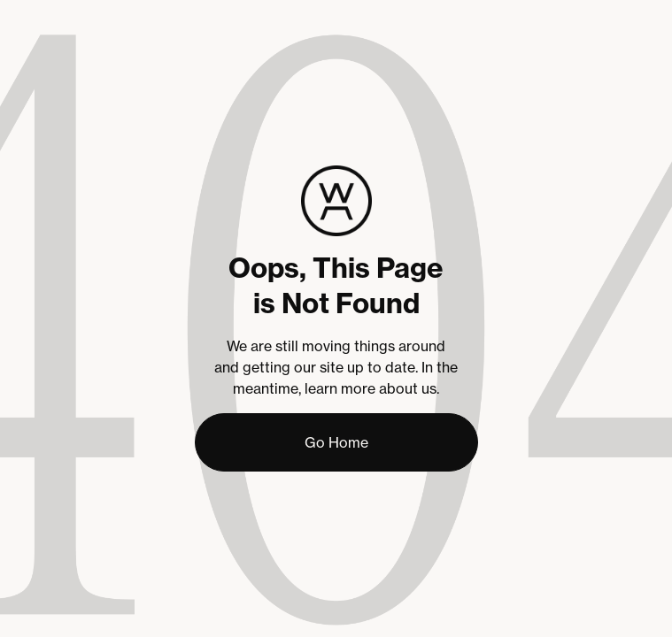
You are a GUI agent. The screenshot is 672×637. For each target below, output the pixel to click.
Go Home (336, 442)
